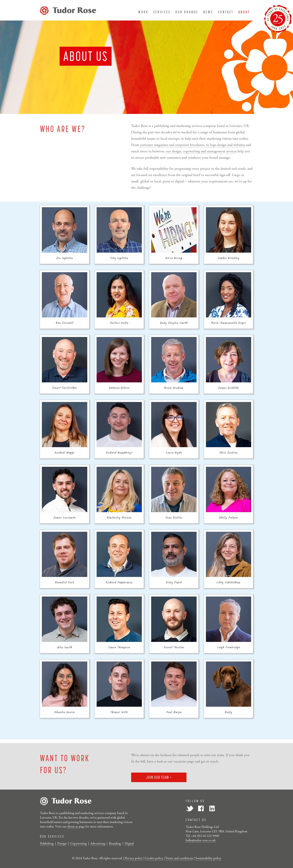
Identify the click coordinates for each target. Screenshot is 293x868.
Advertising (98, 844)
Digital (129, 844)
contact (226, 12)
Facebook (201, 808)
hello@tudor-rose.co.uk (201, 840)
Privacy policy (134, 858)
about (244, 12)
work (143, 12)
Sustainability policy (208, 858)
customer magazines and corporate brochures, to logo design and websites (192, 148)
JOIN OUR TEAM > (159, 777)
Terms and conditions (179, 858)
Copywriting (78, 844)
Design (62, 844)
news (208, 12)
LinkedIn (212, 808)
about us (73, 827)
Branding (115, 844)
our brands (187, 12)
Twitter (190, 808)
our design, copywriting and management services (201, 154)
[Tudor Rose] (68, 10)
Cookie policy (154, 858)
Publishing (47, 844)
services (162, 12)
